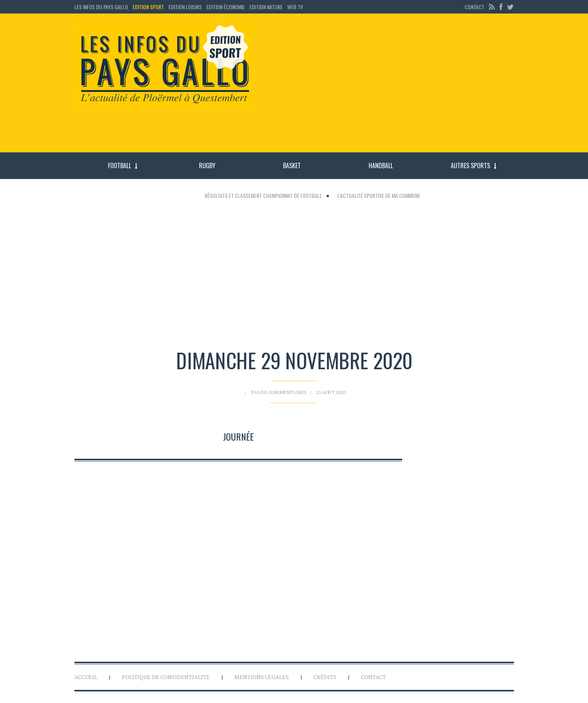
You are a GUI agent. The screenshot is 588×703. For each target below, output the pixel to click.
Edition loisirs (185, 7)
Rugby (207, 166)
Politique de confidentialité (166, 677)
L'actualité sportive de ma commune (379, 195)
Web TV (295, 7)
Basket (292, 166)
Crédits (325, 677)
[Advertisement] (390, 87)
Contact (474, 7)
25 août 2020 (313, 384)
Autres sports (470, 166)
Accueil (86, 677)
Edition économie (226, 7)
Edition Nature (266, 7)
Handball (381, 166)
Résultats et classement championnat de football (263, 195)
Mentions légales (262, 677)
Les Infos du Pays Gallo (101, 7)
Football (120, 166)
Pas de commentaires (286, 384)
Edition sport (148, 7)
